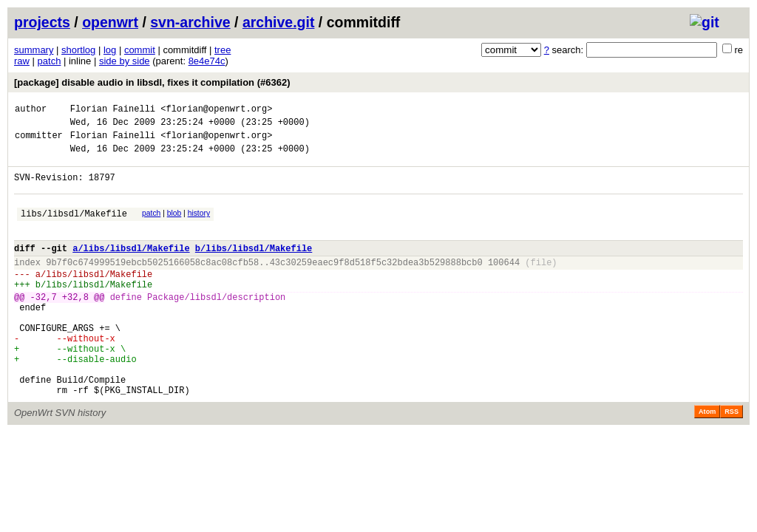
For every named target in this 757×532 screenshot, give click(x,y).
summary (34, 50)
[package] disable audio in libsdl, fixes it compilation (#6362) (152, 82)
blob (174, 226)
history (199, 226)
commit (140, 50)
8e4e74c (207, 61)
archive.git (279, 22)
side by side (125, 61)
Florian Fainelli (113, 110)
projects (42, 22)
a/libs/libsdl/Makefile (131, 268)
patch (50, 61)
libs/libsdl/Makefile (74, 229)
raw (22, 61)
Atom (707, 460)
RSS (731, 460)
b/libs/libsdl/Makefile (254, 268)
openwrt (110, 22)
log (110, 50)
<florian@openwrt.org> (216, 110)
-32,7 (44, 325)
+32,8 (75, 325)
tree (223, 50)
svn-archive (190, 22)
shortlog (78, 50)
